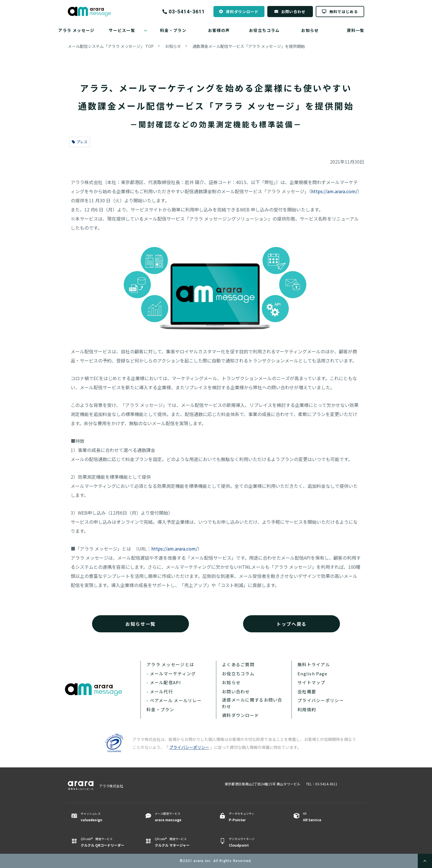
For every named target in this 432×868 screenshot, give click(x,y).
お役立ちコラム (264, 30)
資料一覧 (356, 30)
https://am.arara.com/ (334, 191)
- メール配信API (164, 682)
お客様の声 (219, 30)
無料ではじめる (344, 12)
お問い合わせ (294, 12)
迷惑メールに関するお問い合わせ (252, 703)
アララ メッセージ (76, 30)
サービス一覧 (122, 30)
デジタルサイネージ (254, 842)
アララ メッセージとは (170, 664)
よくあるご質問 (238, 664)
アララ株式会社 (111, 786)
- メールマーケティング (171, 674)
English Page (312, 674)
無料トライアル (314, 664)
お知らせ (310, 30)
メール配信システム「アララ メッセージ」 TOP (111, 46)
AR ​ (328, 817)
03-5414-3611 (187, 12)
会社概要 (307, 691)
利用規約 (307, 709)
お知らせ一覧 (140, 624)
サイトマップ (311, 682)
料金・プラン (173, 30)
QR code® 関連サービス (106, 842)
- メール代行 (160, 691)
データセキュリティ (254, 817)
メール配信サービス (180, 817)
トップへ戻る (292, 624)
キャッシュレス (106, 817)
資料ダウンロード (242, 12)
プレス (80, 142)
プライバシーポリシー (321, 700)
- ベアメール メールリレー (174, 700)
